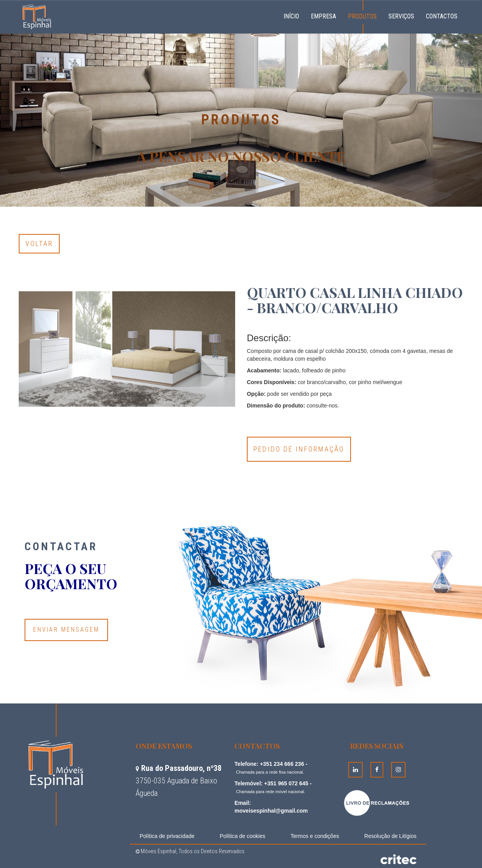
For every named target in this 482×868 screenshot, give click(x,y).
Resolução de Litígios (390, 836)
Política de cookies (243, 836)
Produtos (362, 16)
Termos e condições (315, 836)
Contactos (442, 16)
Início (294, 15)
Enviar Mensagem (66, 630)
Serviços (401, 16)
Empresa (323, 16)
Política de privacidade (167, 836)
